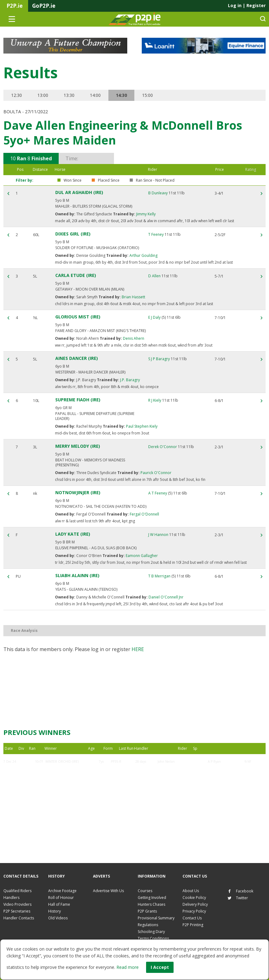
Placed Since (109, 180)
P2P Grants (147, 911)
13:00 (43, 95)
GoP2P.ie (44, 6)
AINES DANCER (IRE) (77, 358)
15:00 (149, 95)
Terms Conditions (153, 938)
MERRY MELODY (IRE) (78, 446)
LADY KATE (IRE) (73, 534)
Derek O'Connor (163, 447)
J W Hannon (158, 535)
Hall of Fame (59, 904)
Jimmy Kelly (145, 214)
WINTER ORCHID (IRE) (62, 762)
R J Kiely (155, 400)
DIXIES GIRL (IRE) (73, 234)
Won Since (73, 180)
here (138, 649)
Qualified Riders (17, 891)
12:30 (17, 95)
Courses (145, 891)
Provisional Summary (156, 918)
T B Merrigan (159, 576)
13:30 (70, 95)
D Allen (154, 276)
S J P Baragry (159, 359)
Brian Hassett (133, 297)
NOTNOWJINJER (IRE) (78, 492)
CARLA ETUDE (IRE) (76, 275)
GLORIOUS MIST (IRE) (78, 317)
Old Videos (58, 918)
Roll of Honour (61, 898)
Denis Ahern (133, 338)
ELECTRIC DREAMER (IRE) (64, 776)
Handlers (11, 898)
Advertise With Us (108, 891)
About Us (191, 891)
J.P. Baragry (130, 380)
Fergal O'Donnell (144, 514)
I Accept (160, 967)
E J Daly (154, 317)
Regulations (148, 925)
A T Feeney (158, 493)
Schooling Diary (151, 932)
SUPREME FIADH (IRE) (78, 400)
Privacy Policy (194, 911)
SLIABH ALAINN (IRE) (77, 575)
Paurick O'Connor (156, 473)
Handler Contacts (19, 918)
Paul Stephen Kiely (141, 426)
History (55, 911)
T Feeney (156, 234)
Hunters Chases (151, 904)
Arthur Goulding (143, 255)
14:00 (96, 95)
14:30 (123, 95)
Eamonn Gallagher (141, 556)
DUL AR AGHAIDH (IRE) (79, 192)
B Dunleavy (158, 193)
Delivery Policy (195, 904)
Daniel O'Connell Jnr (166, 597)
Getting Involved (152, 898)
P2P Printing (193, 925)
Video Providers (17, 904)
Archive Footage (62, 891)
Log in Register (247, 5)
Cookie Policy (194, 898)
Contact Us (192, 918)
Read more (128, 967)
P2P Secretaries (17, 911)
